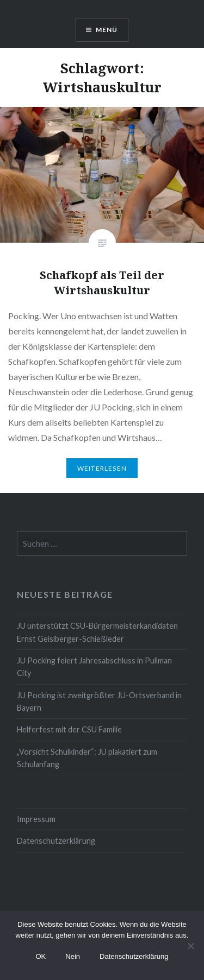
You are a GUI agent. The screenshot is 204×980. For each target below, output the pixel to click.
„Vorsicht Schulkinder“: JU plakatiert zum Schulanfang (87, 758)
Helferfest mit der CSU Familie (69, 729)
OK (41, 956)
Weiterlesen (102, 468)
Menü (107, 30)
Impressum (36, 819)
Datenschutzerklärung (56, 841)
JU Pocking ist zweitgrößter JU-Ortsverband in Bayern (99, 701)
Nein (73, 956)
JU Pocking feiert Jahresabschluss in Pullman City (94, 667)
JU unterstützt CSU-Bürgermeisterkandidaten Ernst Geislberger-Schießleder (97, 632)
